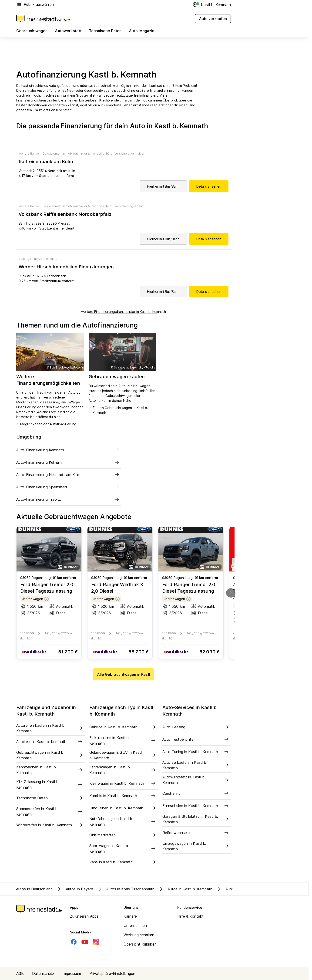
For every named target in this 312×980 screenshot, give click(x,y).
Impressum (72, 973)
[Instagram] (96, 942)
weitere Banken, (30, 154)
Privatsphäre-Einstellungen (112, 973)
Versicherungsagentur (130, 206)
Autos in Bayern (75, 889)
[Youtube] (85, 942)
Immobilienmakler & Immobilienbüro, (88, 154)
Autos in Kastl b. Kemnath (185, 889)
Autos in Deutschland (34, 889)
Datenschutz (43, 973)
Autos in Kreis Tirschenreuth (126, 889)
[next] (231, 593)
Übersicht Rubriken (140, 944)
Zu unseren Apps (84, 916)
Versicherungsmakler (129, 154)
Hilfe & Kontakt (191, 916)
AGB (20, 973)
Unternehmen (135, 926)
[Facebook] (74, 942)
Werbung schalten (139, 935)
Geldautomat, (52, 154)
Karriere (130, 916)
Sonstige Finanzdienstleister (39, 259)
